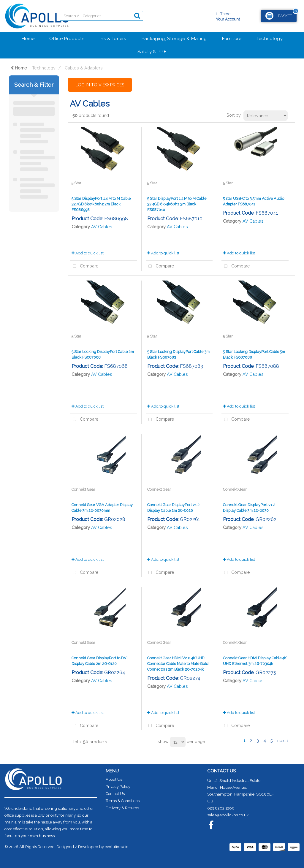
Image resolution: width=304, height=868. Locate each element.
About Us (114, 779)
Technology (270, 38)
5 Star (76, 183)
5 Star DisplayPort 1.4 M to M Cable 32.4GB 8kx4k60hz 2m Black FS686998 (101, 204)
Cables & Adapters (84, 68)
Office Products (67, 38)
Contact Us (115, 794)
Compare (84, 266)
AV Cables (102, 227)
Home (28, 38)
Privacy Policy (118, 787)
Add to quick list (88, 253)
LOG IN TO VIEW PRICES (100, 85)
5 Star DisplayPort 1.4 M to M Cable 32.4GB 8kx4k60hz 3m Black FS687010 (177, 204)
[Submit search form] (137, 16)
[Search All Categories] (101, 16)
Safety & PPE (152, 52)
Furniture (232, 38)
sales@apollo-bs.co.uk (228, 815)
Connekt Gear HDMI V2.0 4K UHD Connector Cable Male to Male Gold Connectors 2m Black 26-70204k (178, 664)
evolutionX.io (117, 847)
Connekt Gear (83, 489)
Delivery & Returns (122, 808)
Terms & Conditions (123, 801)
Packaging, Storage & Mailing (174, 38)
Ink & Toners (113, 38)
